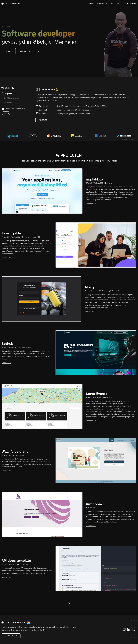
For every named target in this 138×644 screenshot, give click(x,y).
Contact (110, 2)
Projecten (100, 2)
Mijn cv (6, 113)
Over (91, 2)
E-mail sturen (11, 636)
